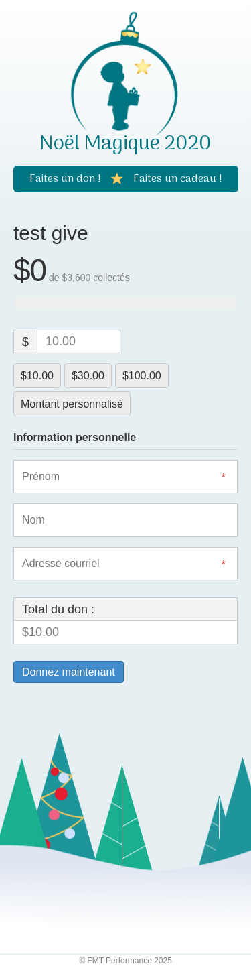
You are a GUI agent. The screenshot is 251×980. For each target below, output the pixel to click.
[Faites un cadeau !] (178, 179)
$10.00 (37, 376)
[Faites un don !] (65, 179)
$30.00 (88, 376)
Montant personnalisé (72, 404)
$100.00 (142, 376)
